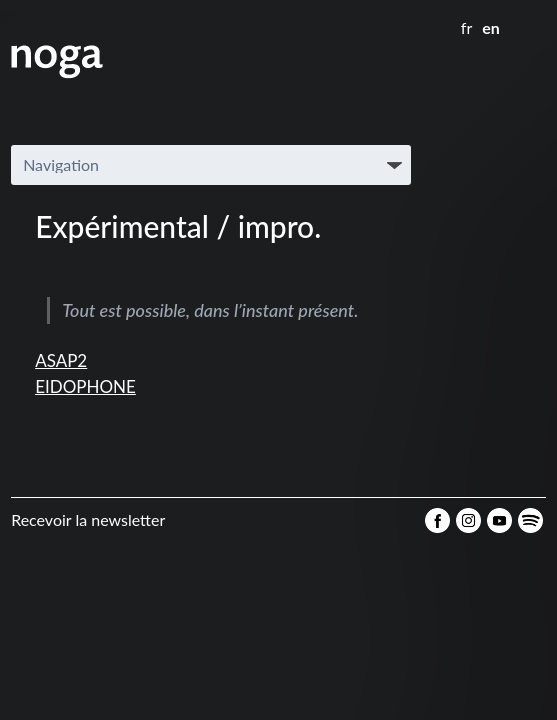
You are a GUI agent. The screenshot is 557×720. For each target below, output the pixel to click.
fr (466, 27)
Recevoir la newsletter (88, 519)
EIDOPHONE (85, 386)
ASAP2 (61, 360)
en (491, 27)
